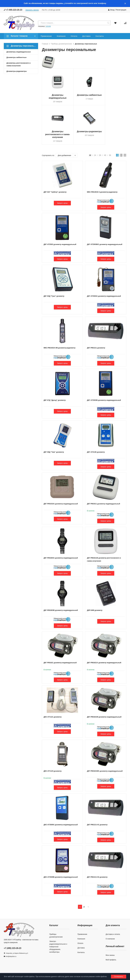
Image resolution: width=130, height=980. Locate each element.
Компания (61, 36)
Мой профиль (111, 963)
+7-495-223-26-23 (13, 10)
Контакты (100, 36)
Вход (112, 10)
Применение (46, 36)
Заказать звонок (32, 10)
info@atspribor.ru (11, 960)
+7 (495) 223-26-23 (13, 952)
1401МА (48, 26)
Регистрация (121, 10)
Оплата (74, 36)
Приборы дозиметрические (62, 44)
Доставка (86, 36)
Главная (45, 44)
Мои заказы (110, 959)
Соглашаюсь (119, 977)
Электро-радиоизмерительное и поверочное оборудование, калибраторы (58, 950)
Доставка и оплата (113, 938)
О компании (110, 942)
